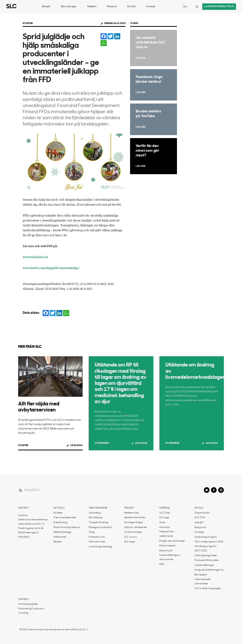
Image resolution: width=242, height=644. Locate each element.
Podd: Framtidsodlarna (67, 527)
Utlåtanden (102, 443)
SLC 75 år (200, 518)
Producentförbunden (207, 560)
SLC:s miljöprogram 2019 (209, 542)
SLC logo (164, 518)
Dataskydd (166, 551)
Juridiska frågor (133, 532)
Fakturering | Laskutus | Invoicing (31, 611)
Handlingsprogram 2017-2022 (206, 549)
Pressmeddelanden (65, 518)
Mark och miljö (97, 542)
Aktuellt (46, 7)
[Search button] (197, 7)
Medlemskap (131, 513)
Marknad (165, 527)
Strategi (199, 532)
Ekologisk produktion (100, 527)
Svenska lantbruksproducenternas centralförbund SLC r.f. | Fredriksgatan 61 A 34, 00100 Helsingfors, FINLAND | (33, 526)
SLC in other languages (208, 588)
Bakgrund (200, 527)
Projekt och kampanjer (172, 541)
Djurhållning (95, 518)
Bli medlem (201, 575)
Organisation (202, 513)
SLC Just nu (131, 537)
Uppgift (199, 523)
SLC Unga (130, 542)
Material (112, 7)
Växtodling (95, 513)
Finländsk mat (97, 537)
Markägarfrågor (134, 523)
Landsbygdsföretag (100, 547)
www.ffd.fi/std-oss (35, 257)
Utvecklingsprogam (206, 537)
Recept (58, 542)
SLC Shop (165, 513)
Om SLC (131, 7)
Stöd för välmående (135, 527)
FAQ (162, 564)
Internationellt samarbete (202, 582)
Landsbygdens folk (219, 7)
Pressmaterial (168, 546)
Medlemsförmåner (135, 518)
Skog (92, 532)
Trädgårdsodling (99, 523)
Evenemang (60, 523)
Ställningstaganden (206, 556)
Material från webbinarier (167, 534)
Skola (162, 523)
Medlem (92, 7)
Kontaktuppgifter (28, 604)
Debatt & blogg (62, 532)
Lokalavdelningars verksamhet (170, 557)
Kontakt (151, 7)
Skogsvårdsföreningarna (209, 570)
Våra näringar (69, 7)
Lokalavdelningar (204, 565)
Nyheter (28, 23)
